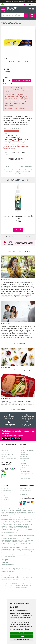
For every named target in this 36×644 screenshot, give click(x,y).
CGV (21, 470)
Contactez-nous (6, 457)
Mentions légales (25, 472)
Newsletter (23, 461)
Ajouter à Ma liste (10, 84)
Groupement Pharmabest (5, 452)
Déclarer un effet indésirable (16, 108)
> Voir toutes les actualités (18, 344)
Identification (5, 489)
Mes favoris (5, 498)
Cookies (22, 476)
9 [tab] (30, 236)
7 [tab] (24, 236)
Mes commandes (7, 493)
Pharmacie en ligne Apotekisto (18, 587)
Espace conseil (24, 459)
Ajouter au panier (22, 81)
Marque (10, 22)
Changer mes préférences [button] (22, 639)
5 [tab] (18, 236)
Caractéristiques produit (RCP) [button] (17, 154)
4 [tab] (15, 236)
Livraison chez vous (25, 491)
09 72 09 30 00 (27, 424)
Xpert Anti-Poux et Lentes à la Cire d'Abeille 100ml (18, 217)
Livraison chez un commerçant (25, 494)
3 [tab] (12, 236)
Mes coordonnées (7, 491)
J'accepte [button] (22, 633)
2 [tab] (9, 236)
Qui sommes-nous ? (8, 448)
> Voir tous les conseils (18, 409)
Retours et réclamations (9, 459)
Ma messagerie (6, 500)
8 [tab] (27, 236)
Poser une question (7, 455)
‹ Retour (6, 166)
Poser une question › (26, 166)
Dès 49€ (27, 416)
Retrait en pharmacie (26, 489)
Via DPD (9, 424)
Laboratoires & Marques (27, 451)
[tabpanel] (18, 209)
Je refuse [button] (22, 636)
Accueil (4, 22)
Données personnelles (26, 474)
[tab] (18, 154)
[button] (7, 81)
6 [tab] (21, 236)
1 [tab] (7, 236)
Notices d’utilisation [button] (15, 159)
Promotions (23, 453)
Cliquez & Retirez (9, 416)
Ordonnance (23, 463)
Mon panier (5, 495)
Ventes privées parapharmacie (24, 456)
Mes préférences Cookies (25, 479)
